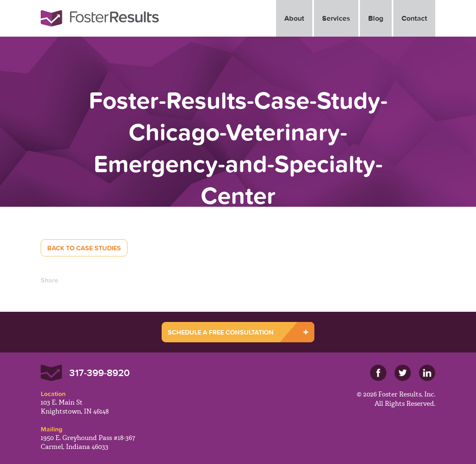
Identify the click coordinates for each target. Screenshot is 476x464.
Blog (376, 18)
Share (49, 280)
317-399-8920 (100, 373)
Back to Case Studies (84, 248)
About (294, 18)
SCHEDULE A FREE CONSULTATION (221, 332)
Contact (414, 18)
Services (336, 18)
